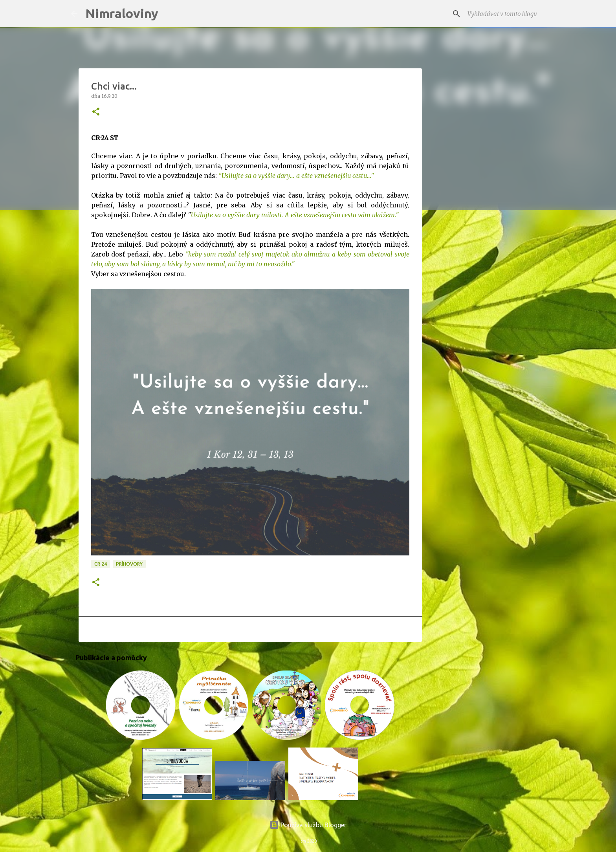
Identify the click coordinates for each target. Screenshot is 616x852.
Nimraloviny (122, 13)
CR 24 (101, 564)
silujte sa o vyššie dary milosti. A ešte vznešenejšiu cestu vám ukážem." (298, 215)
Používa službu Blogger (308, 825)
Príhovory (129, 564)
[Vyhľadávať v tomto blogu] (506, 14)
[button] (96, 112)
